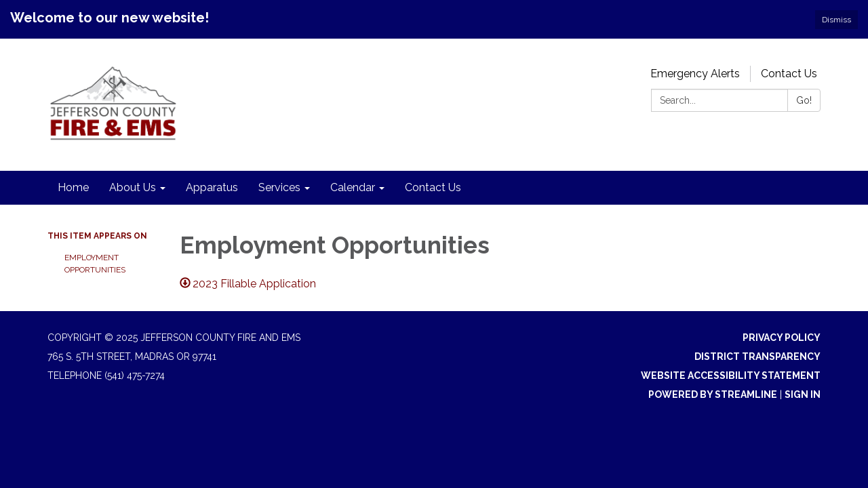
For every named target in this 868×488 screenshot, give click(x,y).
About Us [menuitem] (133, 187)
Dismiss (836, 20)
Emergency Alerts (695, 74)
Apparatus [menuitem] (212, 187)
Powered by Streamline (713, 394)
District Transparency (757, 357)
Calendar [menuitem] (353, 187)
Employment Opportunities (96, 264)
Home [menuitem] (73, 187)
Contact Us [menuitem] (433, 187)
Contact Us (789, 74)
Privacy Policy (782, 338)
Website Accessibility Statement (731, 375)
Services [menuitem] (279, 187)
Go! (804, 100)
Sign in (803, 394)
